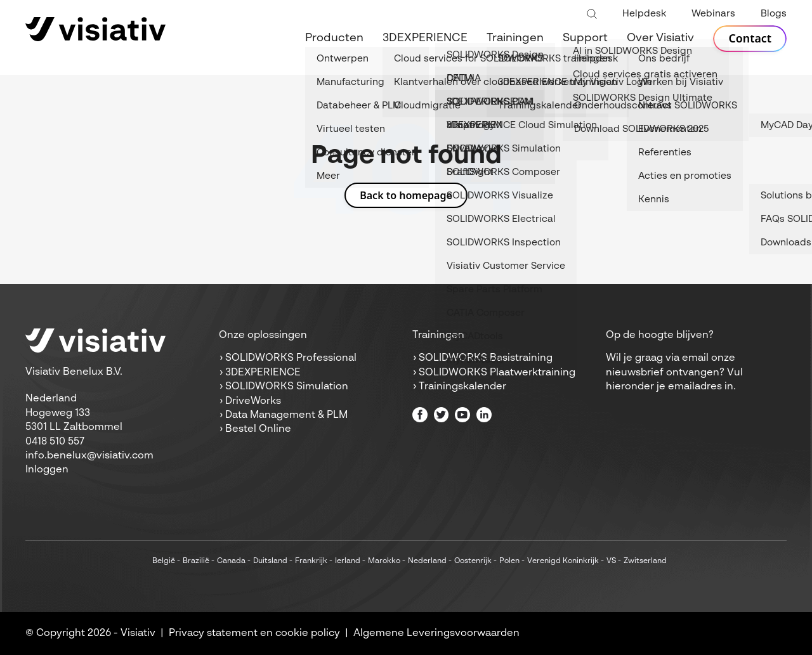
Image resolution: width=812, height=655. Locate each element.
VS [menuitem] (611, 561)
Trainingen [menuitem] (515, 38)
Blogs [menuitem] (774, 14)
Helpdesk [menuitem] (644, 14)
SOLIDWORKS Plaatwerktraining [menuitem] (497, 373)
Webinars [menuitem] (713, 14)
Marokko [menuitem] (384, 561)
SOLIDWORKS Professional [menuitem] (291, 358)
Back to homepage (406, 195)
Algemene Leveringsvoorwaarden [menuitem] (436, 633)
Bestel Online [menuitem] (258, 429)
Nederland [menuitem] (427, 561)
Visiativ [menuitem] (138, 633)
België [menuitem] (164, 561)
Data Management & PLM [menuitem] (286, 415)
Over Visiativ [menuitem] (660, 38)
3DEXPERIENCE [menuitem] (425, 38)
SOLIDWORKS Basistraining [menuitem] (486, 358)
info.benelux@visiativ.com (89, 456)
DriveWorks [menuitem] (253, 401)
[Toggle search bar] (592, 15)
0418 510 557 (55, 442)
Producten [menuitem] (334, 38)
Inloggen (47, 470)
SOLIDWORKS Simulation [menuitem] (287, 387)
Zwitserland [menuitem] (645, 561)
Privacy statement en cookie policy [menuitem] (254, 633)
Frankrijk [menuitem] (311, 561)
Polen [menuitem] (509, 561)
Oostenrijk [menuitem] (473, 561)
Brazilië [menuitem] (196, 561)
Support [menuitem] (585, 38)
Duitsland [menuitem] (270, 561)
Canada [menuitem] (231, 561)
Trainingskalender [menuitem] (462, 387)
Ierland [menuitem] (348, 561)
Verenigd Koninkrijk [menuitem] (563, 561)
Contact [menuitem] (750, 39)
